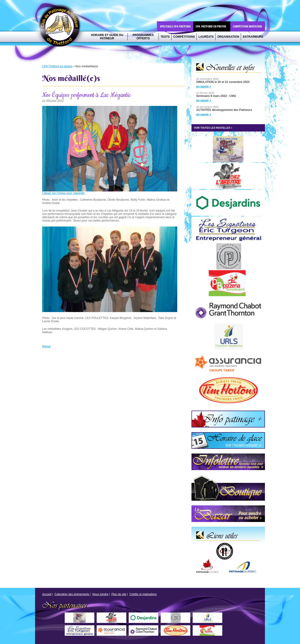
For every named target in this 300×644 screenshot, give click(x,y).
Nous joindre (100, 594)
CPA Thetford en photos (57, 66)
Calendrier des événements (72, 594)
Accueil (47, 594)
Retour (46, 346)
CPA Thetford (61, 28)
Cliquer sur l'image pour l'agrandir (63, 193)
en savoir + (204, 86)
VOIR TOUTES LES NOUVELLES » (213, 128)
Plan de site (119, 594)
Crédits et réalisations (143, 594)
